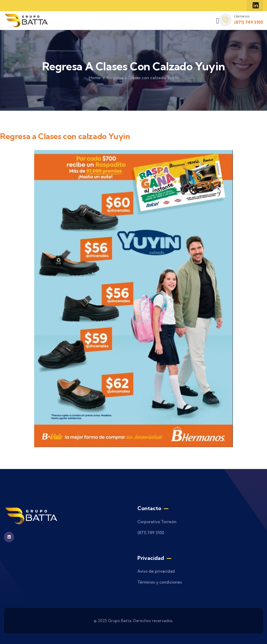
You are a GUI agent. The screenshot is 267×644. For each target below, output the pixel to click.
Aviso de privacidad (156, 571)
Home (95, 78)
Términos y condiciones (160, 582)
